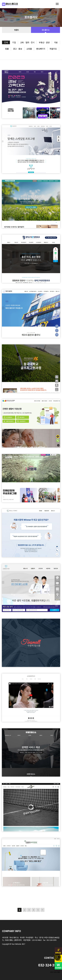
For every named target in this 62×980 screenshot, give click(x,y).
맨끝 (42, 910)
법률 (7, 49)
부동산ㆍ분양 (44, 42)
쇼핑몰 (29, 49)
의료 (56, 42)
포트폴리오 (45, 30)
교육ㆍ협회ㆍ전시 (27, 42)
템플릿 (16, 30)
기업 (14, 42)
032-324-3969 (55, 972)
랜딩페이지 (41, 49)
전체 (6, 42)
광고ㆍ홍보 (18, 49)
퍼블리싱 (53, 49)
